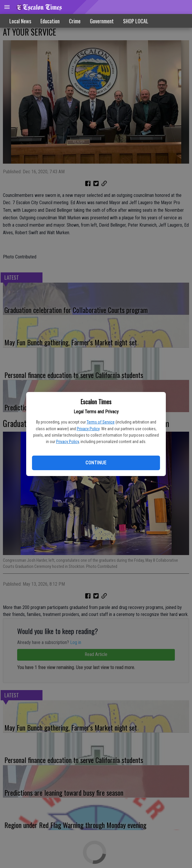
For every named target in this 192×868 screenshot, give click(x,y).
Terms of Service (101, 422)
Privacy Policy (88, 429)
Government (102, 21)
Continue (96, 463)
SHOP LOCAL (136, 21)
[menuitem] (136, 21)
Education (50, 21)
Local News (20, 21)
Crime (75, 21)
